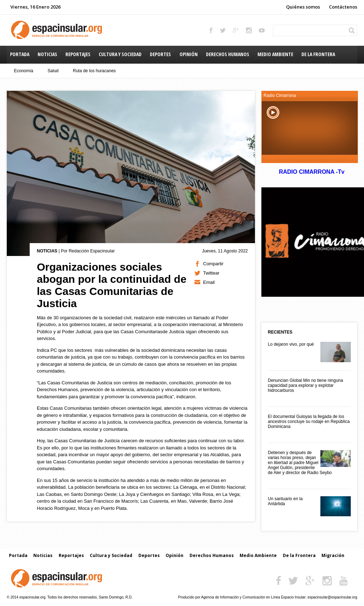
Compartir (213, 264)
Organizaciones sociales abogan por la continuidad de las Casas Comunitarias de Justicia (112, 285)
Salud (53, 71)
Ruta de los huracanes (94, 71)
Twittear (211, 273)
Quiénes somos (303, 7)
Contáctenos (343, 7)
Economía (24, 71)
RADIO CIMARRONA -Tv (311, 172)
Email (209, 282)
